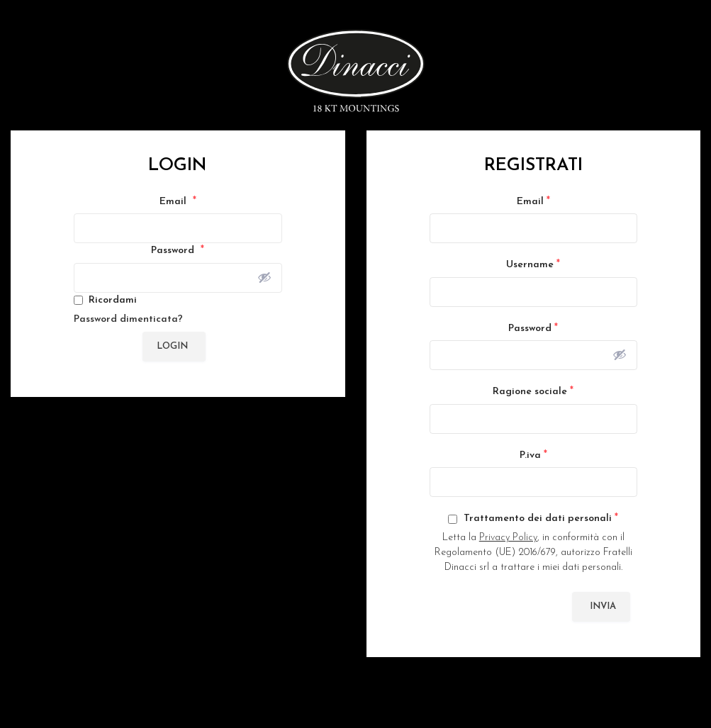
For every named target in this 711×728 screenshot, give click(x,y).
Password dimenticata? (128, 319)
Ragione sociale (533, 391)
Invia (603, 606)
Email (178, 201)
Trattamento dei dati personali (533, 518)
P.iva (533, 455)
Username (533, 264)
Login (172, 346)
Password (178, 250)
